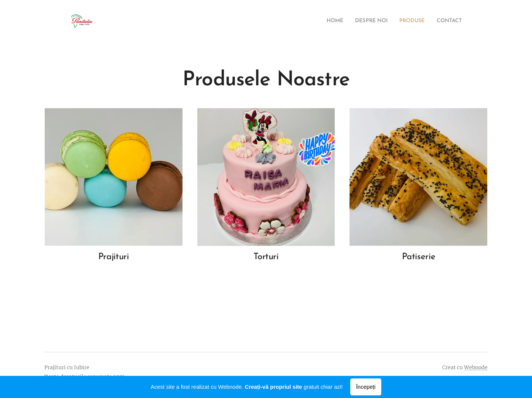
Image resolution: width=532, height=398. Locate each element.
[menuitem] (323, 21)
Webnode (476, 367)
